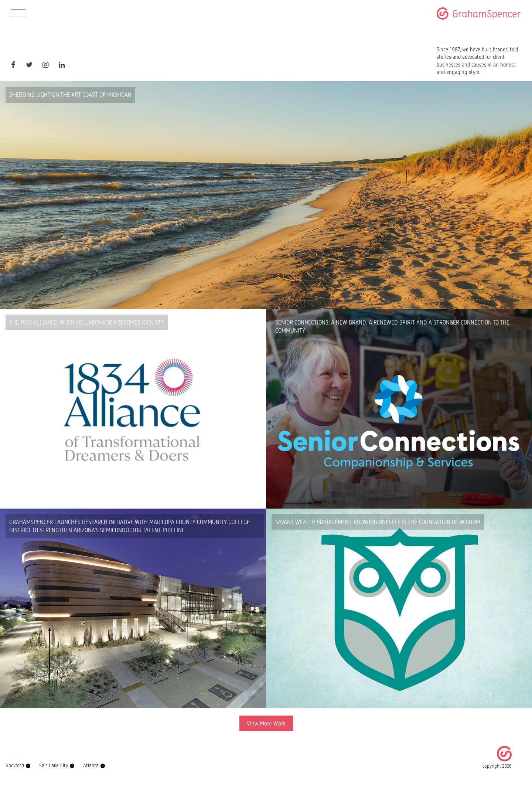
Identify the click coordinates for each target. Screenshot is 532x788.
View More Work (266, 723)
